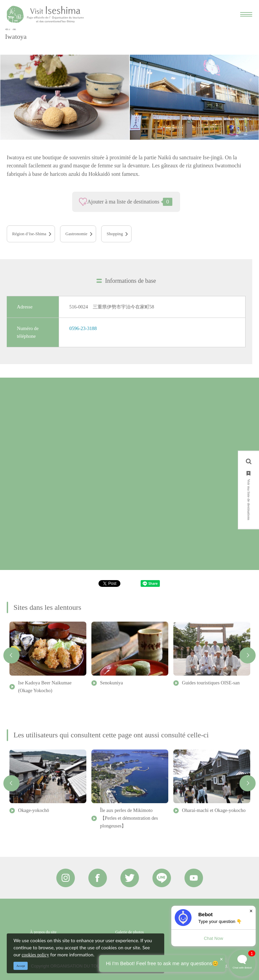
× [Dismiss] (251, 911)
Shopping (115, 234)
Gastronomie (76, 234)
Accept (21, 966)
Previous (11, 655)
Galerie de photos (130, 932)
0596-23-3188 (83, 328)
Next (248, 655)
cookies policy (35, 955)
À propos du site (43, 932)
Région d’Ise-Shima (29, 234)
